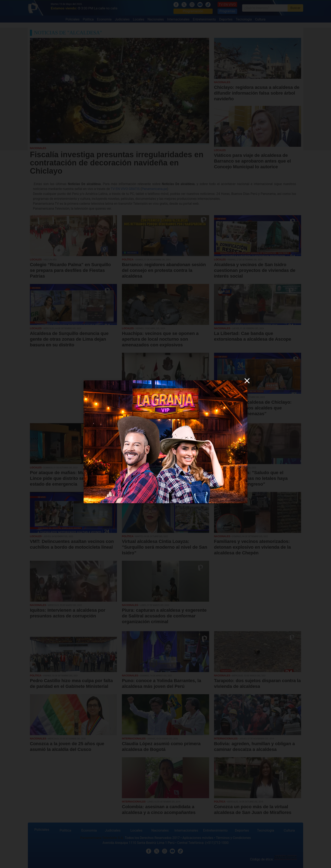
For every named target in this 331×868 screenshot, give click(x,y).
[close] (247, 381)
